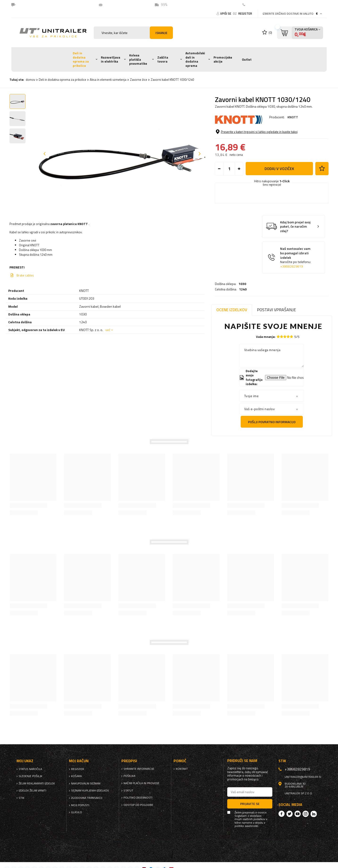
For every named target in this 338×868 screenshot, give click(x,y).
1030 (242, 130)
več (108, 330)
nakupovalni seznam (86, 783)
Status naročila (30, 769)
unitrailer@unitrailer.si (124, 5)
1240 (243, 136)
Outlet (247, 60)
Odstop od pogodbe (138, 805)
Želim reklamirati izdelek (37, 783)
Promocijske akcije (223, 60)
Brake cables (25, 275)
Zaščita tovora (163, 60)
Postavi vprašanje (276, 310)
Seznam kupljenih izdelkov (90, 791)
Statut (128, 791)
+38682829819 (291, 286)
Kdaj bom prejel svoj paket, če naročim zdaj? (295, 246)
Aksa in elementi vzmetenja (108, 80)
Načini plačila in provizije (141, 783)
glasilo (77, 812)
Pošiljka (129, 776)
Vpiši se (226, 13)
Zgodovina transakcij (87, 798)
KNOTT (293, 117)
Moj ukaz (25, 761)
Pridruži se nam (242, 761)
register (245, 13)
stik (21, 798)
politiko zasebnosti (138, 798)
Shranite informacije (139, 769)
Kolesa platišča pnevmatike (138, 59)
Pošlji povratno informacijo (272, 422)
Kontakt (254, 5)
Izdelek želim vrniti (32, 791)
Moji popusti (80, 805)
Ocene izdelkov (232, 310)
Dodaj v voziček (279, 188)
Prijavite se (250, 804)
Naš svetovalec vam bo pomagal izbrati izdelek (295, 277)
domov (30, 80)
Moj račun (79, 761)
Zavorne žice (139, 80)
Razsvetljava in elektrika (111, 60)
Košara (76, 776)
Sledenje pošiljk (30, 776)
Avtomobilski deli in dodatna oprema (195, 59)
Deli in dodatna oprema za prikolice (81, 59)
